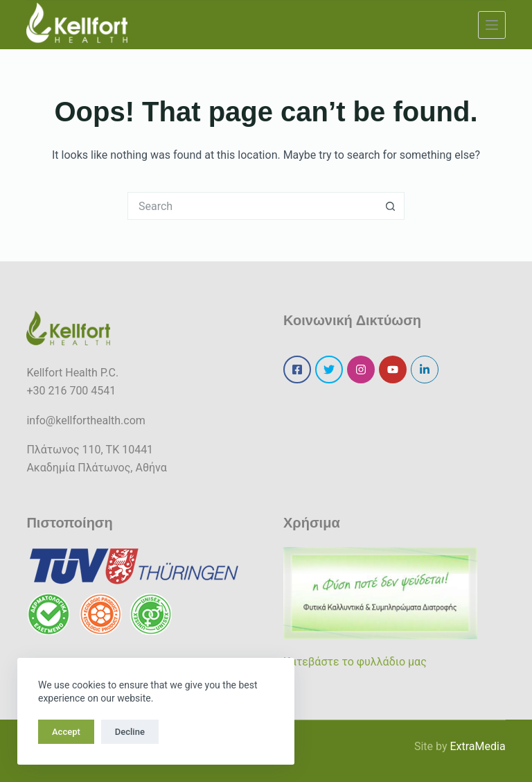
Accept (66, 732)
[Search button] (391, 206)
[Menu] (492, 25)
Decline (130, 732)
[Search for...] (252, 206)
